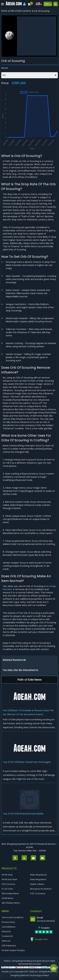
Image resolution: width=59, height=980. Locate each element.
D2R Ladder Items (10, 894)
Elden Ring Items (38, 879)
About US (6, 931)
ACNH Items (7, 898)
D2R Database (9, 946)
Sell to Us (6, 941)
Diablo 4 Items (37, 884)
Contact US (7, 936)
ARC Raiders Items (11, 903)
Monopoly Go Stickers (41, 889)
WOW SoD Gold (9, 879)
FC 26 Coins (7, 889)
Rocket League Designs (13, 950)
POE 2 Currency (38, 894)
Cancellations (9, 927)
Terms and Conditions (13, 917)
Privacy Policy (8, 922)
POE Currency (8, 884)
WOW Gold (7, 875)
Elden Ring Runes (38, 875)
